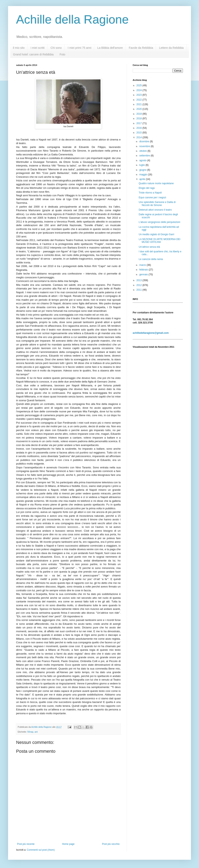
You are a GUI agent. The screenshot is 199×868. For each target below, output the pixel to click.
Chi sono (56, 48)
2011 (140, 290)
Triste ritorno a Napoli (150, 193)
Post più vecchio (111, 844)
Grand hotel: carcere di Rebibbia (33, 54)
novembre (145, 146)
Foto (63, 54)
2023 (140, 95)
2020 (140, 109)
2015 (140, 133)
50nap (30, 732)
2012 (140, 285)
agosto (143, 160)
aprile (143, 179)
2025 (140, 85)
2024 (140, 90)
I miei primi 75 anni (80, 48)
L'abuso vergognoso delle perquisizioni (159, 222)
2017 (140, 123)
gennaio (144, 274)
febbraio (144, 270)
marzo (143, 265)
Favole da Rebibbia (141, 48)
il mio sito (19, 48)
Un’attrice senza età (149, 247)
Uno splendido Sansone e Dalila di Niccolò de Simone (157, 204)
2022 (140, 100)
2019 (140, 114)
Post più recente (26, 844)
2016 (140, 128)
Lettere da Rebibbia (171, 48)
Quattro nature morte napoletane (156, 183)
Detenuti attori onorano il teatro (155, 210)
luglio (142, 165)
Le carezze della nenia (151, 259)
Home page (68, 844)
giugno (143, 170)
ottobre (143, 151)
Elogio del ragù (147, 188)
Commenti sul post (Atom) (41, 850)
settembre (145, 156)
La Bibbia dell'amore (110, 48)
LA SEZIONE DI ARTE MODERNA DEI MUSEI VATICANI (160, 241)
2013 (140, 280)
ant (36, 732)
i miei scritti (37, 48)
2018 (140, 119)
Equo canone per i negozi (152, 198)
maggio (144, 175)
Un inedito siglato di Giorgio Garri (156, 234)
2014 (140, 137)
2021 (140, 104)
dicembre (145, 141)
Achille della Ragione (72, 19)
